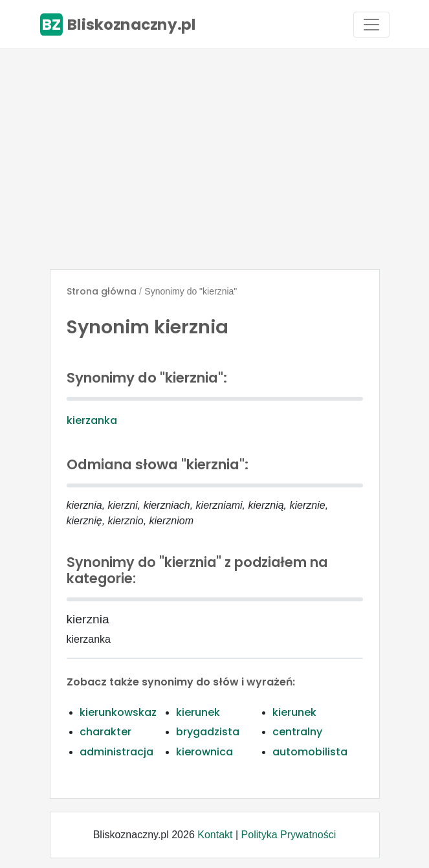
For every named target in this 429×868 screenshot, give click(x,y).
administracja (116, 752)
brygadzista (208, 732)
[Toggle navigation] (371, 25)
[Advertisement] (214, 159)
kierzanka (92, 420)
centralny (297, 732)
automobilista (310, 752)
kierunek (198, 712)
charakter (105, 732)
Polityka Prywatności (289, 835)
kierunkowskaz (118, 712)
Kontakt (215, 835)
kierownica (204, 752)
